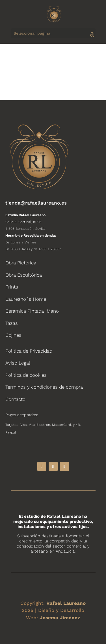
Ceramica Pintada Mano (32, 311)
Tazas (12, 323)
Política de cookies (26, 375)
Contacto (15, 399)
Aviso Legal (18, 363)
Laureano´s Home (26, 299)
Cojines (13, 335)
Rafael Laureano (66, 603)
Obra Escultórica (24, 275)
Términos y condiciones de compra (44, 387)
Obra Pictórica (21, 263)
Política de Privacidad (29, 351)
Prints (12, 287)
